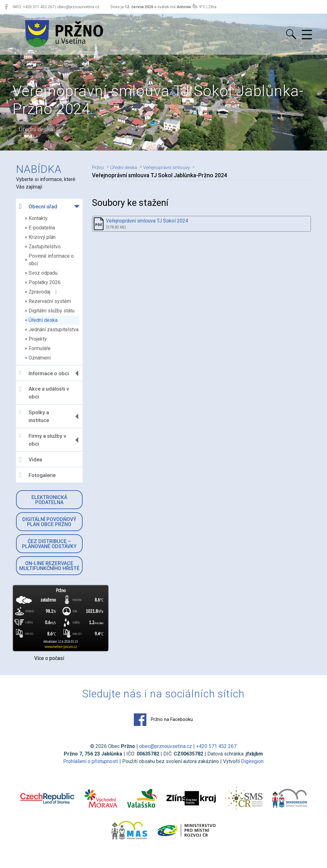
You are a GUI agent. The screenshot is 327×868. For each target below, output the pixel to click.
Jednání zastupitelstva (54, 330)
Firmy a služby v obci (43, 440)
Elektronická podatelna (50, 500)
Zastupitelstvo (45, 247)
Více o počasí (49, 658)
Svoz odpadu (43, 273)
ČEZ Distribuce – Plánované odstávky (50, 544)
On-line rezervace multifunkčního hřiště (50, 566)
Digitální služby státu (52, 311)
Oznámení (40, 358)
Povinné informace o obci (52, 260)
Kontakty (38, 218)
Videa (31, 459)
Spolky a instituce (34, 416)
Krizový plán (42, 237)
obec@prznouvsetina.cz (166, 746)
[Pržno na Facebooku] (6, 7)
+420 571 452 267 (217, 746)
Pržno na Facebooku (164, 720)
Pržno (99, 167)
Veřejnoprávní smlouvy (176, 167)
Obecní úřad (38, 206)
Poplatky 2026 (45, 282)
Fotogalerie (38, 475)
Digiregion (253, 761)
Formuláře (40, 348)
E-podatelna (42, 228)
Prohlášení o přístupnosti (91, 761)
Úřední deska (43, 320)
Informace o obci (44, 373)
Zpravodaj (43, 292)
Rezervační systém (50, 301)
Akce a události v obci (44, 393)
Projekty (38, 339)
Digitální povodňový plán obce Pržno (50, 522)
